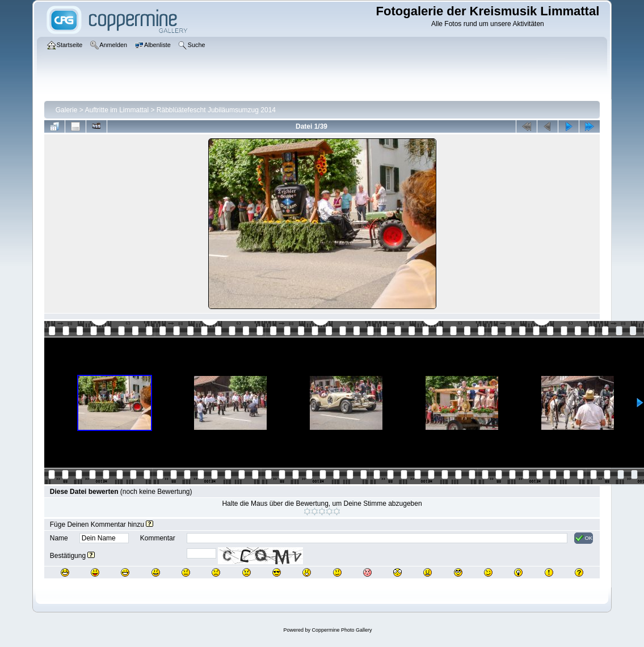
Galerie (67, 110)
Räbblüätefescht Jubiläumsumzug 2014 (216, 110)
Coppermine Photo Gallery (342, 630)
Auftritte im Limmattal (117, 110)
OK (584, 538)
